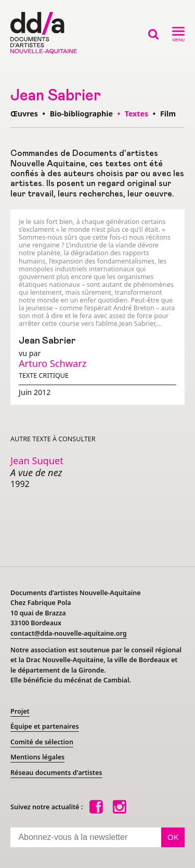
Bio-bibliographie (81, 114)
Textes (138, 114)
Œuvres (24, 114)
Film (168, 114)
